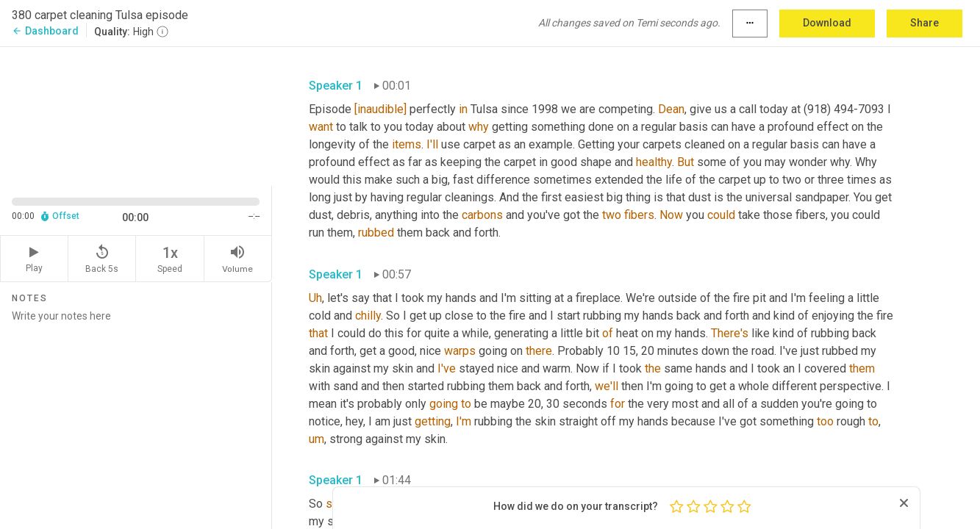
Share (924, 23)
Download (827, 23)
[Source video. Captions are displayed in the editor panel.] (136, 115)
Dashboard (45, 31)
